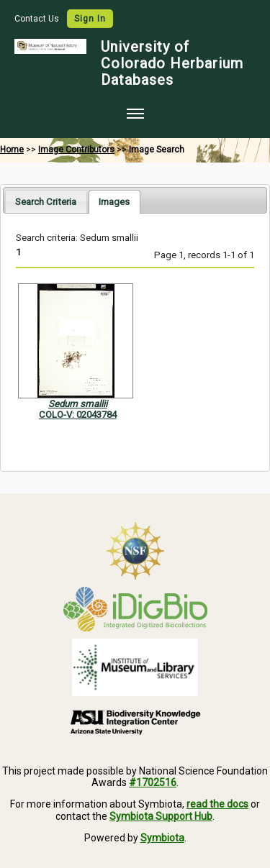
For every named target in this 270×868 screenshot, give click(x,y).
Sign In (90, 19)
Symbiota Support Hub (161, 816)
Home (12, 150)
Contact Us (38, 19)
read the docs (217, 804)
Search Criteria (46, 202)
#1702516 (153, 782)
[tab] (46, 201)
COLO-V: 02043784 (78, 415)
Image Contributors (76, 150)
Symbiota (162, 838)
